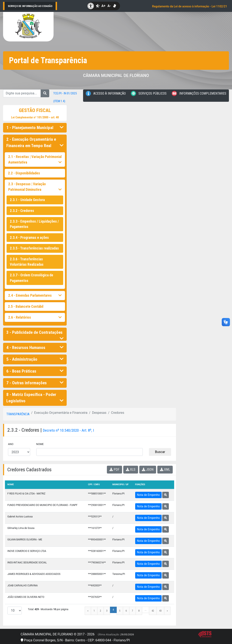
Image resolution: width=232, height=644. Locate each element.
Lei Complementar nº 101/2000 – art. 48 (35, 117)
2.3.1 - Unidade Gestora (27, 200)
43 (160, 611)
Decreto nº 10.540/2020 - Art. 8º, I (68, 430)
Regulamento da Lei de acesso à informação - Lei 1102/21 (190, 6)
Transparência (18, 414)
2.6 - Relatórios (35, 317)
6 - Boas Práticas (35, 371)
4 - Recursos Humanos (35, 348)
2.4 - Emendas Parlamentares (35, 295)
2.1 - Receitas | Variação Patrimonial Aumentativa (35, 159)
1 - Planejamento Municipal (35, 128)
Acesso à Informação (106, 93)
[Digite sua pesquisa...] (22, 93)
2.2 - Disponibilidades (24, 173)
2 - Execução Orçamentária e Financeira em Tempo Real (35, 142)
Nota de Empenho (148, 495)
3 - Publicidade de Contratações (35, 334)
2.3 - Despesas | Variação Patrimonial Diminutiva (35, 187)
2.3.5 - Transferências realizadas (34, 248)
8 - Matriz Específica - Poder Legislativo (35, 398)
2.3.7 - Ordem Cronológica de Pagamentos (31, 278)
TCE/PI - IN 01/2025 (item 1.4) (65, 97)
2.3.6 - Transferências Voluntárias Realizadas (27, 262)
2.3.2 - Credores (22, 211)
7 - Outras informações (35, 383)
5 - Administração (35, 359)
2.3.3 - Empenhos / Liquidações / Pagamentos (34, 224)
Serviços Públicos (149, 93)
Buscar (160, 452)
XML (165, 470)
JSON (148, 470)
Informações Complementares (199, 93)
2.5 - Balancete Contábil (26, 307)
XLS (131, 470)
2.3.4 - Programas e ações (29, 238)
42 (153, 611)
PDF (114, 470)
